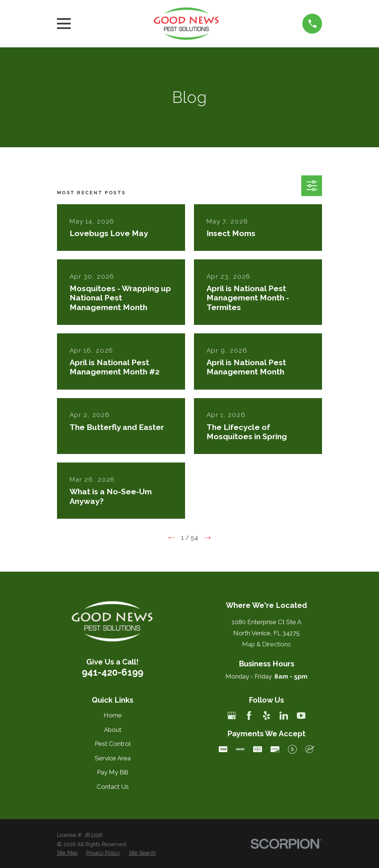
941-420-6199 (113, 672)
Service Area (113, 758)
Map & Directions (266, 644)
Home (113, 715)
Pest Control (113, 744)
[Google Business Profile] (232, 716)
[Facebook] (249, 716)
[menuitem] (67, 853)
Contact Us (113, 787)
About (113, 730)
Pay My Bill (113, 772)
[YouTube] (301, 716)
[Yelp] (266, 716)
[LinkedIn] (284, 716)
